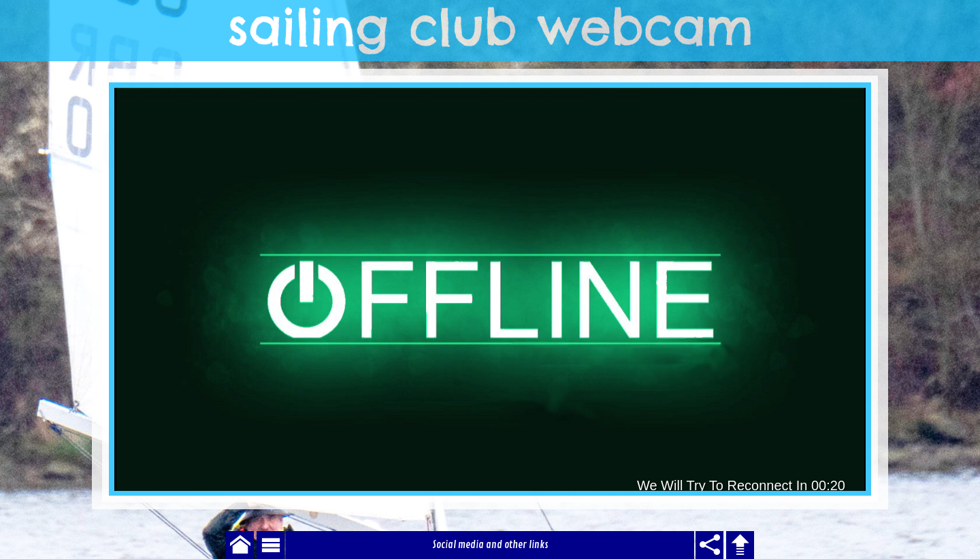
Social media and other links (490, 545)
